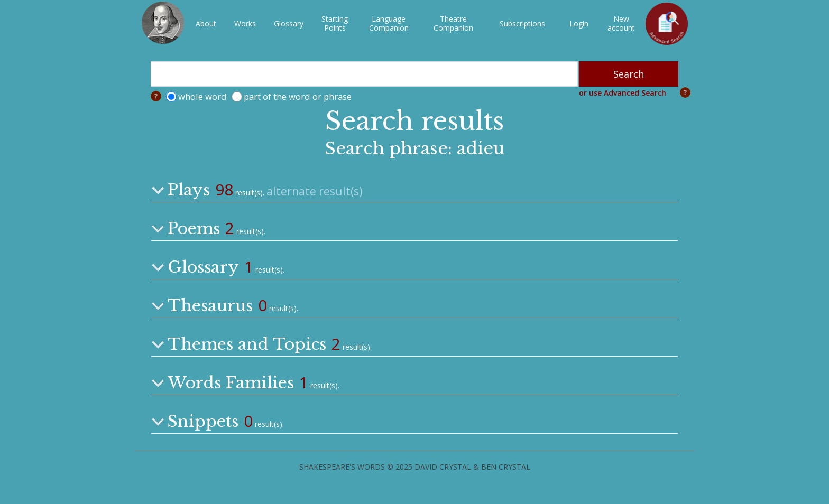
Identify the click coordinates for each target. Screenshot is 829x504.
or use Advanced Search (623, 93)
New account (621, 23)
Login (579, 24)
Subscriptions (522, 24)
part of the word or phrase (298, 96)
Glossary (289, 24)
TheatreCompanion (453, 23)
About (206, 24)
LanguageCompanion (389, 23)
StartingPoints (335, 23)
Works (245, 24)
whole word (202, 96)
